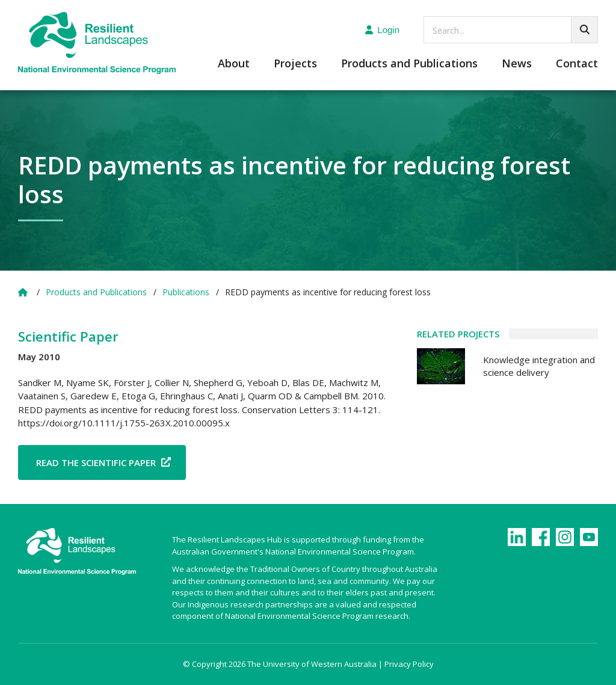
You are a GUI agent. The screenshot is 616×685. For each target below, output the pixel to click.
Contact (577, 64)
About (234, 64)
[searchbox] (511, 30)
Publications (186, 292)
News (517, 64)
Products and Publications (409, 64)
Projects (295, 64)
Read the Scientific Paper (96, 462)
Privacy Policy (409, 664)
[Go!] (584, 30)
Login (382, 30)
